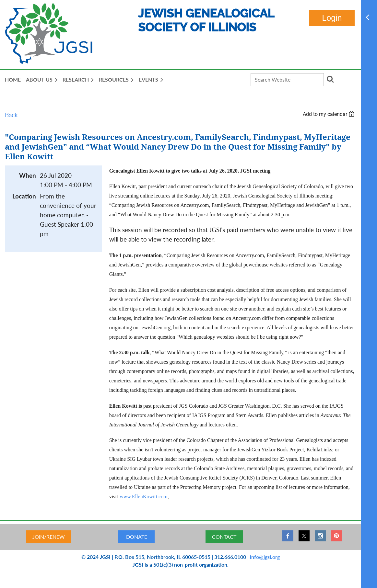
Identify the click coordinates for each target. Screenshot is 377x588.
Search (330, 79)
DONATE (137, 537)
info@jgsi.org (265, 557)
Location (24, 196)
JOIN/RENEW (49, 537)
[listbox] (329, 114)
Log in (332, 18)
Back (11, 115)
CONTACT (224, 537)
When (28, 175)
